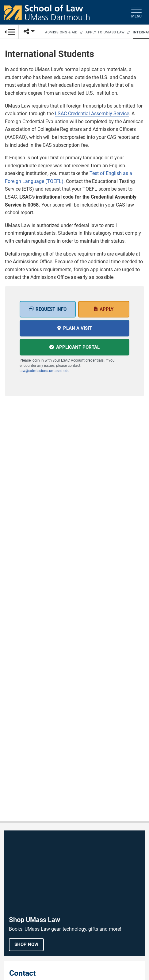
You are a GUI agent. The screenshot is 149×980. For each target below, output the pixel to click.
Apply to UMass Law (105, 32)
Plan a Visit (77, 328)
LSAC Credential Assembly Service (92, 114)
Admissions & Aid (61, 32)
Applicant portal (78, 347)
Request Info (51, 309)
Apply (107, 309)
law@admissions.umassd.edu (45, 371)
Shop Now (26, 944)
